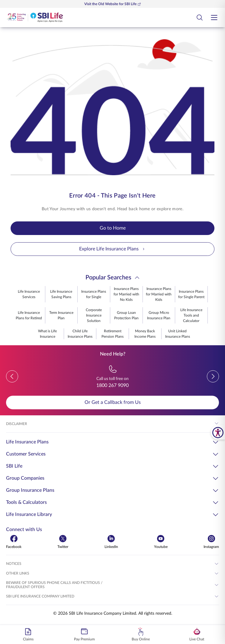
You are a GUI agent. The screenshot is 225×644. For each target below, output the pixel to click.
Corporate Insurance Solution (94, 315)
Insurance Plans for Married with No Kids (126, 294)
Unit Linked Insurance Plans (178, 334)
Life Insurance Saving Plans (61, 294)
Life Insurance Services (29, 294)
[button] (12, 376)
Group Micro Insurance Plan (159, 315)
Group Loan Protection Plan (126, 315)
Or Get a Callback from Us (113, 402)
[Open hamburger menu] (214, 18)
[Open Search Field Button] (200, 18)
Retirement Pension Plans (112, 334)
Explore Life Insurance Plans (112, 249)
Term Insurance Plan (61, 315)
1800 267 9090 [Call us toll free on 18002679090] (112, 385)
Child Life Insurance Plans (80, 334)
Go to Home (113, 228)
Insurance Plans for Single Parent (191, 294)
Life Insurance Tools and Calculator (191, 315)
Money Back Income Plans (145, 334)
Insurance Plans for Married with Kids (159, 294)
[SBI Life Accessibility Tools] (218, 432)
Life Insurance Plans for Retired (29, 315)
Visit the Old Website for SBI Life (113, 4)
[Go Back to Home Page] (35, 18)
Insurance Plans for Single (94, 294)
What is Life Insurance (47, 334)
